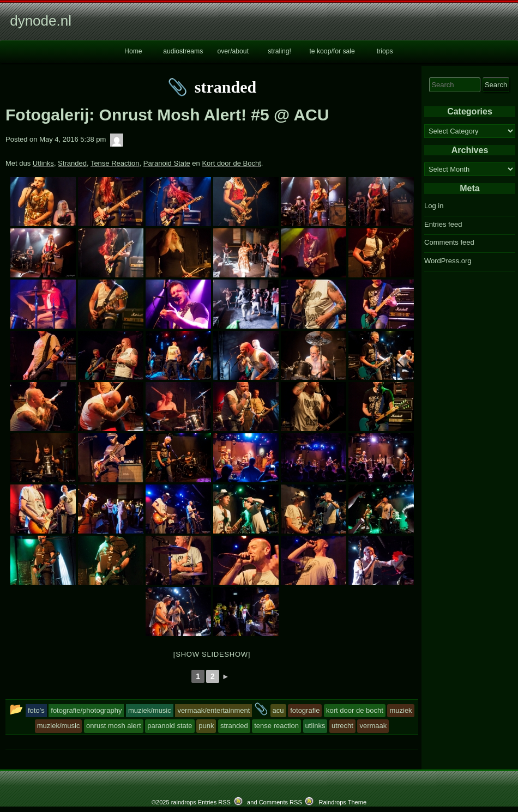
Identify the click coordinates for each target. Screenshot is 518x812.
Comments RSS (281, 802)
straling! (279, 51)
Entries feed (443, 224)
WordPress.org (448, 261)
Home (133, 51)
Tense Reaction (115, 163)
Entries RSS (214, 802)
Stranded (72, 163)
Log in (434, 206)
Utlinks (43, 163)
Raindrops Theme (342, 802)
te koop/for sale (332, 51)
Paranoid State (167, 163)
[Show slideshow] (212, 654)
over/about (233, 51)
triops (385, 51)
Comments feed (449, 242)
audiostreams (183, 51)
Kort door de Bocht (231, 163)
